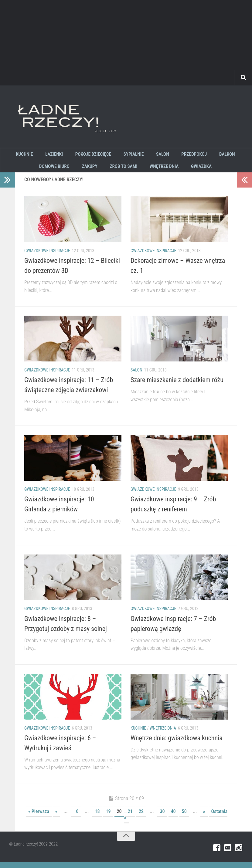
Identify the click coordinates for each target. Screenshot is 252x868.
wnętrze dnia (162, 171)
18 (97, 817)
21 (130, 817)
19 (108, 817)
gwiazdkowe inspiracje (47, 257)
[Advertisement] (126, 42)
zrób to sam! (124, 171)
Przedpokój (189, 156)
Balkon (219, 156)
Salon (136, 376)
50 (184, 817)
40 (173, 817)
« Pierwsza (39, 817)
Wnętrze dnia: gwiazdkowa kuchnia (177, 744)
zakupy (93, 171)
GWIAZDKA (197, 171)
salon (160, 156)
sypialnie (135, 156)
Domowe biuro (60, 171)
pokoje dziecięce (97, 156)
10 (76, 817)
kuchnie (33, 156)
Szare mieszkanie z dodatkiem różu (177, 386)
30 (162, 817)
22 (141, 817)
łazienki (60, 156)
